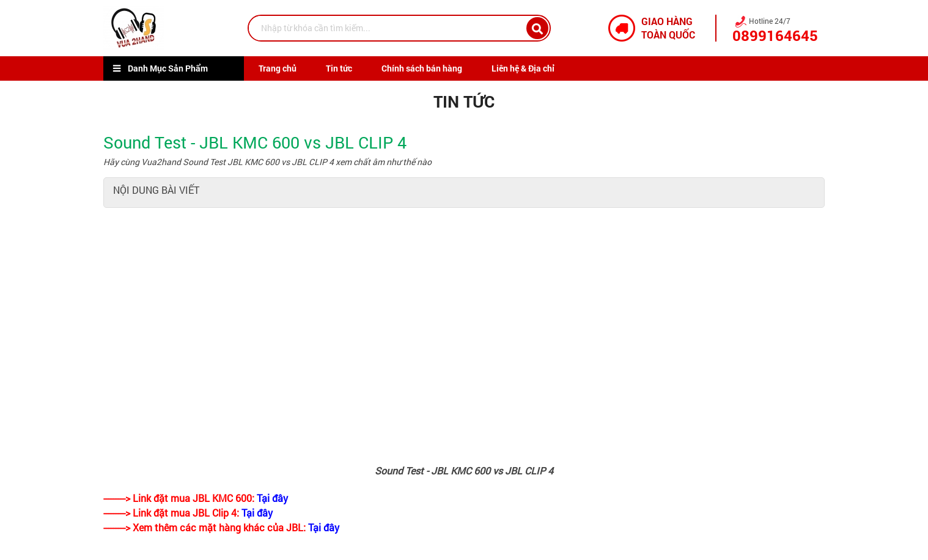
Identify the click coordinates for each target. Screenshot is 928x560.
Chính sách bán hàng (422, 68)
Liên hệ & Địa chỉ (523, 68)
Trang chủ (278, 68)
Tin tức (339, 68)
